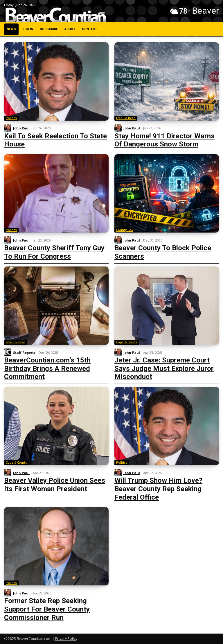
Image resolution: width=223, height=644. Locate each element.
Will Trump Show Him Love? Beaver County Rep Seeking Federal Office (158, 489)
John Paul (21, 128)
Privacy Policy (66, 639)
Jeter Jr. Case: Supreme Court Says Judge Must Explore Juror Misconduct (164, 369)
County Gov (125, 230)
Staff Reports (24, 352)
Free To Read (126, 118)
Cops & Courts (127, 342)
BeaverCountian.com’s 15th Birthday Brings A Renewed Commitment (47, 369)
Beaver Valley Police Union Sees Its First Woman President (55, 485)
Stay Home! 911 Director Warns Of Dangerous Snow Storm (164, 140)
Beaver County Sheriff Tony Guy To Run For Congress (54, 252)
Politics (11, 118)
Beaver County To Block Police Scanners (163, 252)
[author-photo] (9, 128)
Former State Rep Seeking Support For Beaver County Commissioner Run (47, 609)
